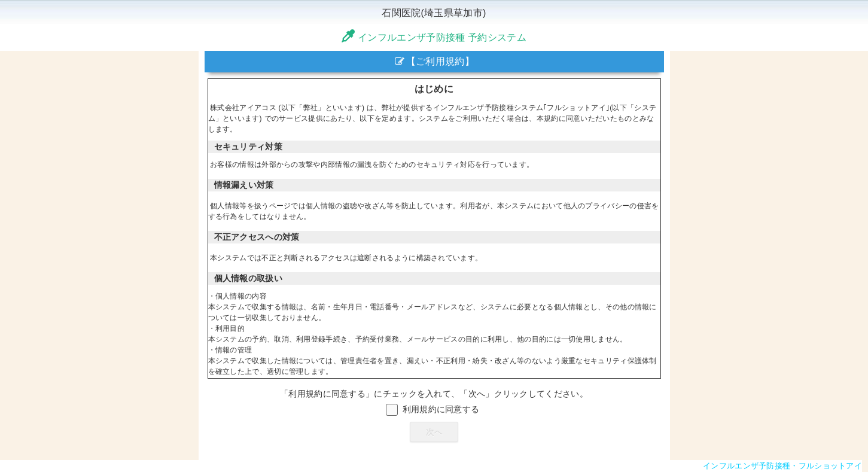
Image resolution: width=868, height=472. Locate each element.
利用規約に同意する (441, 409)
